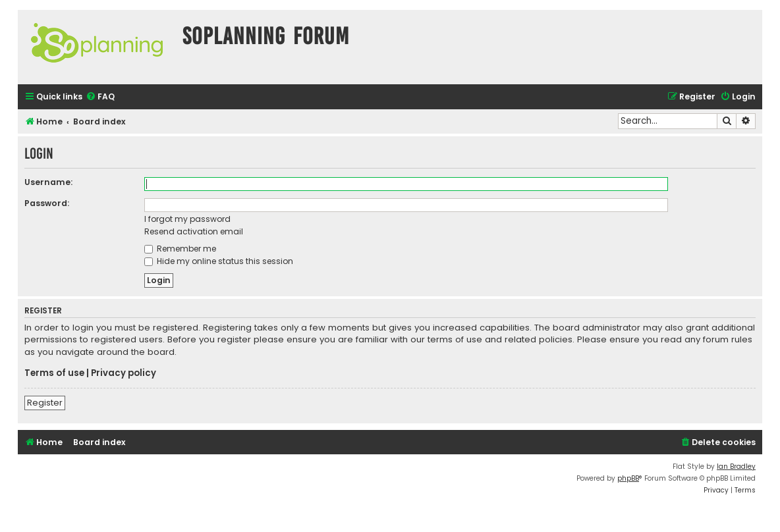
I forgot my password (187, 219)
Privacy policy (124, 373)
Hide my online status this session (219, 261)
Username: (48, 182)
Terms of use (54, 373)
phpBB (628, 478)
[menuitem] (100, 97)
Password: (47, 203)
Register (45, 403)
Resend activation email (194, 231)
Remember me (180, 249)
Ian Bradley (736, 466)
